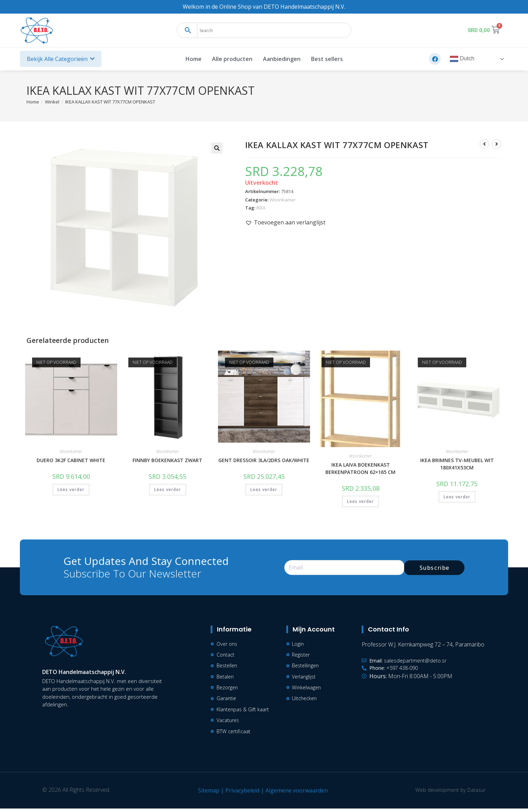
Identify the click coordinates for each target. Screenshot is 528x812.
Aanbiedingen (282, 59)
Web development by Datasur (449, 793)
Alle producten (232, 59)
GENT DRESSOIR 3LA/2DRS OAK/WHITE (264, 460)
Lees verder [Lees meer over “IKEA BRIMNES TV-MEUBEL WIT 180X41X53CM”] (457, 497)
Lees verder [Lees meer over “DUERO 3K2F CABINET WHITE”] (71, 489)
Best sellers (327, 59)
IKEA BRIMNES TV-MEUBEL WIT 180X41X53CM (457, 464)
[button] (217, 148)
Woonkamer (283, 200)
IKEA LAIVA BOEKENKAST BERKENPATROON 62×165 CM (360, 468)
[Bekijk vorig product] (484, 144)
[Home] (33, 102)
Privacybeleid (241, 794)
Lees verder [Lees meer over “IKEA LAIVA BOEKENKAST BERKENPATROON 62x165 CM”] (360, 501)
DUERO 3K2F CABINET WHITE (71, 460)
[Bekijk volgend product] (497, 144)
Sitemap (207, 794)
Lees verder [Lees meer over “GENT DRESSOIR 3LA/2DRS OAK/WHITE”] (264, 489)
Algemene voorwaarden (295, 794)
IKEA (261, 208)
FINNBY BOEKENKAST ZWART (167, 460)
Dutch (462, 59)
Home (194, 59)
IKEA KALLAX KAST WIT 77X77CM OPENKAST (110, 102)
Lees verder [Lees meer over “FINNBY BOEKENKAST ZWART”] (168, 489)
